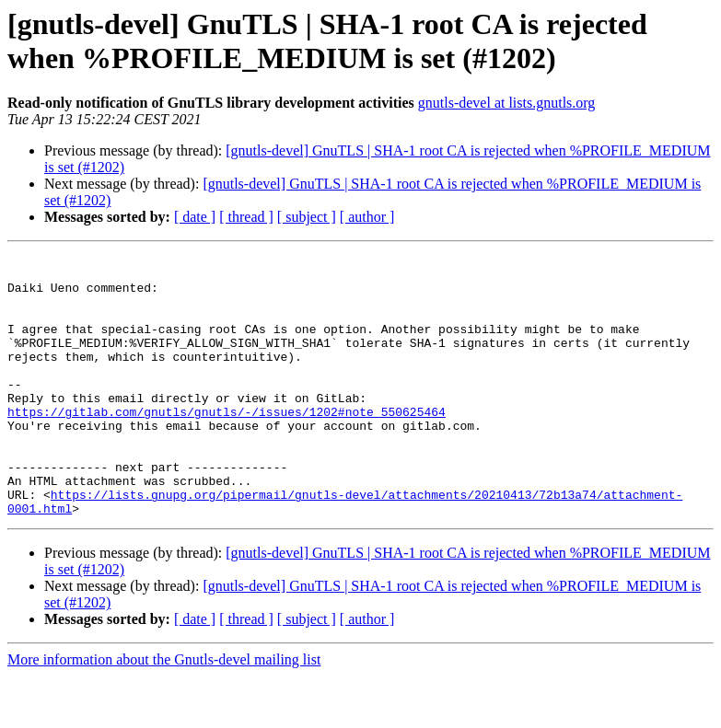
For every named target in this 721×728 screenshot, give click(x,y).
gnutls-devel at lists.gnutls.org (507, 103)
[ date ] (195, 217)
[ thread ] (246, 217)
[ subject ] (307, 217)
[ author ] (367, 217)
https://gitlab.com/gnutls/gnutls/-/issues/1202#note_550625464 (227, 445)
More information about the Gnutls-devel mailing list (164, 712)
